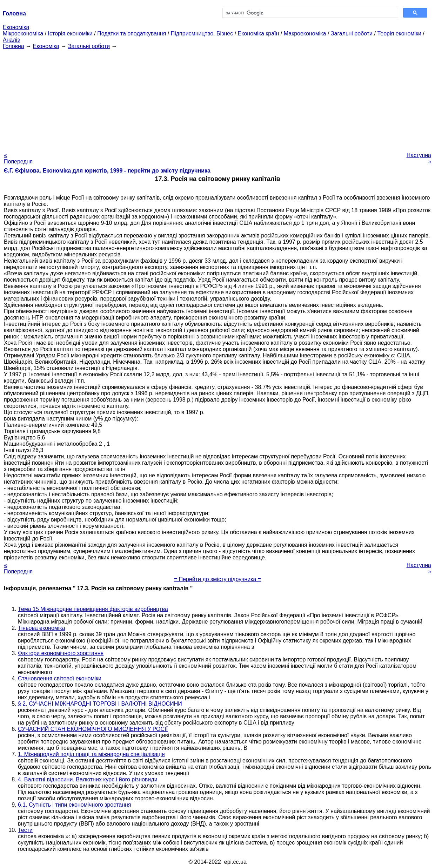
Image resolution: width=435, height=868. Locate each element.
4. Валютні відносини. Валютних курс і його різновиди (88, 779)
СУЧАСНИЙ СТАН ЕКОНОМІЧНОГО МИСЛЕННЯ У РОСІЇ (93, 729)
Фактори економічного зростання (61, 653)
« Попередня (18, 158)
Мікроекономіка (23, 33)
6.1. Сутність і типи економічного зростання (75, 805)
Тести (25, 830)
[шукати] (310, 13)
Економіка (16, 27)
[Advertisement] (217, 99)
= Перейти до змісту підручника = (218, 579)
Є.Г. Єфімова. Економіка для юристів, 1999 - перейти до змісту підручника (107, 171)
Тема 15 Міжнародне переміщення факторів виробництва (93, 609)
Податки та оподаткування (132, 33)
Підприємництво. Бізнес (202, 33)
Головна (14, 46)
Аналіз (11, 40)
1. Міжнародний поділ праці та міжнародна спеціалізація (91, 754)
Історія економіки (70, 33)
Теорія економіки (399, 33)
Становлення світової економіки (60, 678)
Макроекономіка (305, 33)
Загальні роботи (352, 33)
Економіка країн (259, 33)
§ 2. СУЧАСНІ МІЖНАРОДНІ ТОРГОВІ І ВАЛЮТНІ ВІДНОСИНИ (100, 704)
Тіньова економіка (42, 628)
